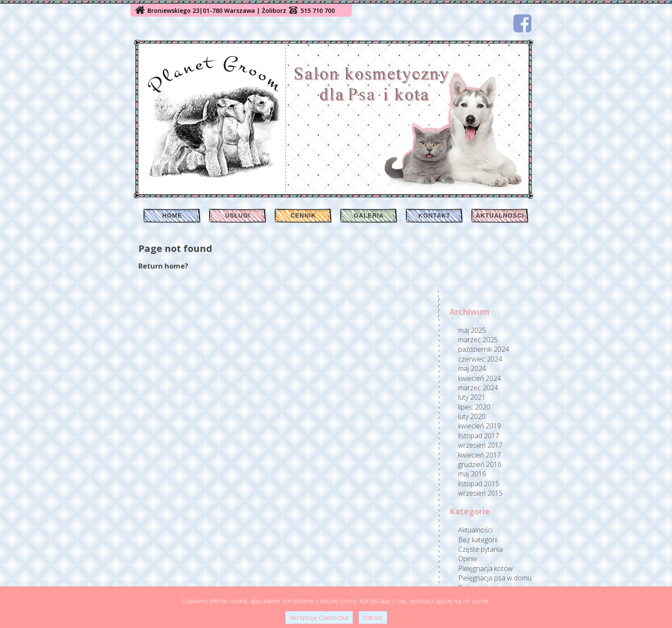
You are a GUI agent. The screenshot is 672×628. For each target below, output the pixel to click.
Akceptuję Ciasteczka (319, 618)
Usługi (238, 215)
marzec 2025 (478, 340)
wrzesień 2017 (480, 445)
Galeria (369, 215)
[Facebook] (522, 23)
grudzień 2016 (480, 464)
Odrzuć (373, 618)
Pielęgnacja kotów (486, 568)
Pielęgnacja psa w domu (495, 578)
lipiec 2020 (474, 407)
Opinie (468, 559)
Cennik (303, 215)
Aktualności (500, 215)
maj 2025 (472, 330)
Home (172, 215)
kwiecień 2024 (480, 378)
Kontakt (434, 215)
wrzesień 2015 (480, 493)
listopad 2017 (479, 436)
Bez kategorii (478, 540)
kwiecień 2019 (480, 426)
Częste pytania (480, 549)
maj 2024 (472, 368)
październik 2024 (484, 349)
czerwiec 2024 (480, 359)
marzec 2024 (478, 388)
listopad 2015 (479, 484)
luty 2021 (472, 397)
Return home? (163, 266)
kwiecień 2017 (480, 455)
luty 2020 (472, 416)
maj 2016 (472, 474)
